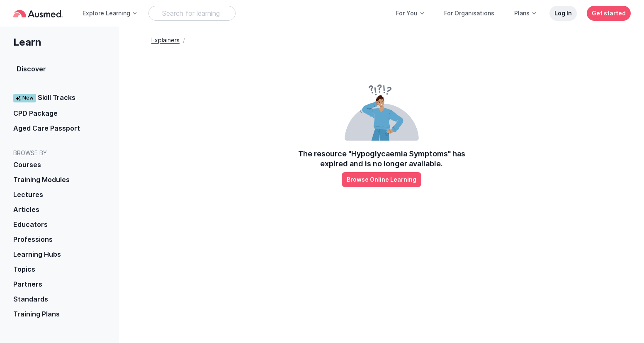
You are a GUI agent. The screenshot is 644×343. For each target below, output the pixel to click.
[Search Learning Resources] (192, 13)
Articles (26, 209)
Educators (30, 224)
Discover (31, 69)
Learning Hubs (37, 254)
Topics (24, 269)
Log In (563, 13)
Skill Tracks (44, 98)
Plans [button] (526, 13)
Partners (28, 284)
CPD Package (35, 113)
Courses (27, 165)
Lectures (28, 195)
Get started (609, 13)
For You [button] (411, 13)
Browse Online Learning (382, 179)
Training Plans (36, 314)
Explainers (165, 40)
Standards (31, 299)
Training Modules (41, 180)
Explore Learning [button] (110, 13)
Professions (33, 239)
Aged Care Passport (47, 128)
